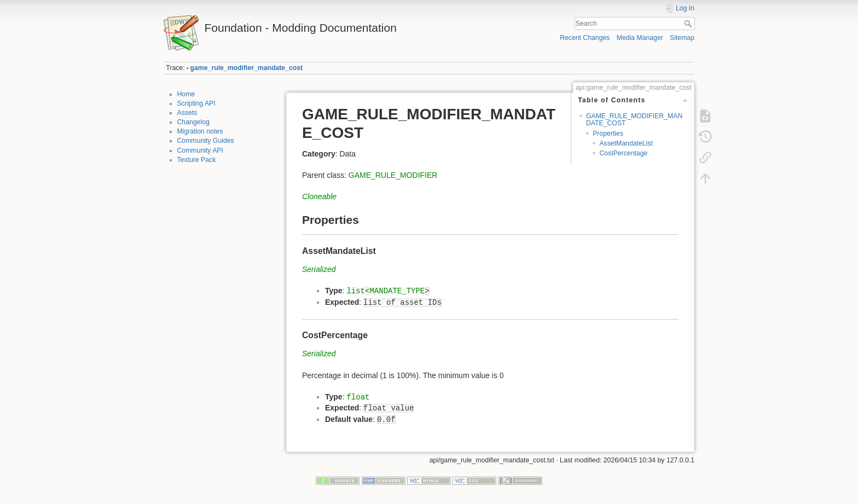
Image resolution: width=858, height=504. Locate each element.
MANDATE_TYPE (397, 291)
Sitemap (682, 38)
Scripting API (196, 103)
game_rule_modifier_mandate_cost (247, 68)
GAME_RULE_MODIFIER (393, 175)
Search (689, 24)
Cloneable (319, 196)
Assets (187, 113)
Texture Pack (197, 160)
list (356, 291)
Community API (200, 150)
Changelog (193, 122)
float (358, 397)
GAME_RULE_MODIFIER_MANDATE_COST (634, 120)
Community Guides (206, 141)
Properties (608, 134)
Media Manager (640, 38)
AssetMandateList (626, 143)
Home (186, 94)
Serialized (319, 269)
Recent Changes (585, 38)
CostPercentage (623, 153)
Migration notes (200, 131)
